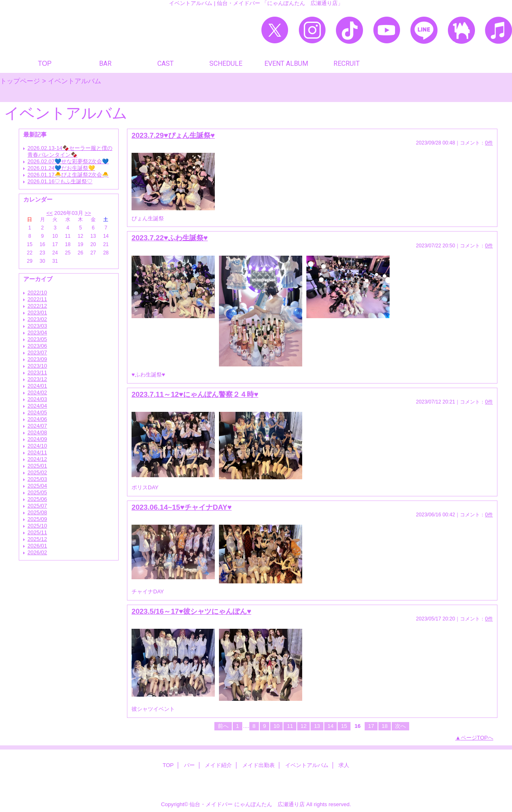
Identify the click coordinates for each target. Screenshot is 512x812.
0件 (489, 143)
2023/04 (37, 333)
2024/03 (37, 399)
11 (290, 726)
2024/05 (37, 412)
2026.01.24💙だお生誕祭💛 (61, 168)
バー (189, 765)
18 (385, 726)
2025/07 (37, 506)
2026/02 (37, 552)
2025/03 (37, 479)
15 (344, 726)
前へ (223, 726)
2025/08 (37, 512)
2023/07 (37, 352)
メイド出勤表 (258, 765)
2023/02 (37, 319)
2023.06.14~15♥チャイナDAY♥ (181, 507)
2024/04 (37, 406)
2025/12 (37, 539)
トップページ (20, 81)
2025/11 (37, 532)
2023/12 (37, 379)
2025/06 (37, 499)
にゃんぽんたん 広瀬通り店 (270, 804)
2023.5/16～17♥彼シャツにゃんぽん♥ (191, 611)
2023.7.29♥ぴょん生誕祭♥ (173, 135)
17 (371, 726)
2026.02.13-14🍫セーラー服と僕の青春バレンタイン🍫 (70, 151)
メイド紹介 (218, 765)
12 (303, 726)
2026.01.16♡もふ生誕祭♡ (60, 181)
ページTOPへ (477, 738)
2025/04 (37, 486)
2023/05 (37, 339)
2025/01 (37, 466)
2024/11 (37, 452)
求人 (344, 765)
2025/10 (37, 526)
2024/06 (37, 419)
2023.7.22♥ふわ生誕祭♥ (170, 238)
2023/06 (37, 346)
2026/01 (37, 546)
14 (331, 726)
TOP (45, 63)
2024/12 (37, 459)
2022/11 (37, 299)
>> (88, 213)
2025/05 (37, 492)
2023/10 (37, 366)
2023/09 (37, 359)
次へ (400, 726)
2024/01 (37, 386)
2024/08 (37, 432)
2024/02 (37, 392)
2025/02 (37, 472)
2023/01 (37, 313)
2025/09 (37, 519)
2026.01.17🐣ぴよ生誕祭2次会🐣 (68, 175)
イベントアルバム (307, 765)
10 (276, 726)
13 (317, 726)
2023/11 (37, 372)
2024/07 (37, 426)
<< (49, 213)
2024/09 (37, 439)
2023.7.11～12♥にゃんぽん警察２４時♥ (195, 394)
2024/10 (37, 446)
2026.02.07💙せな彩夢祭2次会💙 (68, 161)
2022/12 (37, 306)
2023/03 (37, 326)
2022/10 (37, 293)
